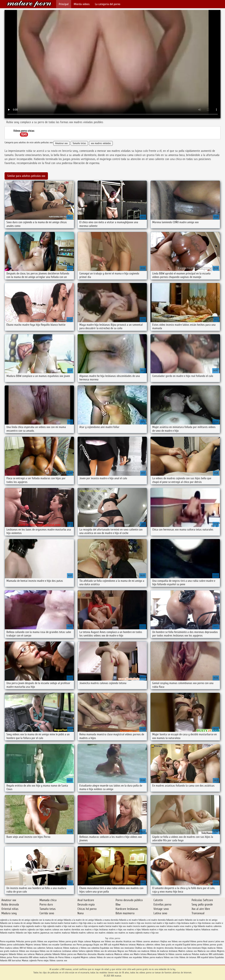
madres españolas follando (181, 930)
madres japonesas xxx (43, 933)
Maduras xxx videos (207, 951)
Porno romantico (21, 957)
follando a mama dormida (106, 920)
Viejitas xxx (166, 941)
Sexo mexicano (194, 948)
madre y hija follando (195, 926)
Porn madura (6, 948)
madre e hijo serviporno (87, 926)
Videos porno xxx (69, 954)
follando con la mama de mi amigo (16, 923)
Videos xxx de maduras (50, 951)
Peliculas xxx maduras (139, 951)
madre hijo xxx (119, 926)
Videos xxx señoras (26, 954)
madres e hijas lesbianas (96, 930)
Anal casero (208, 941)
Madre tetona (140, 954)
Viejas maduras (209, 948)
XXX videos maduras (38, 957)
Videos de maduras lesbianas (164, 951)
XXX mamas (29, 4)
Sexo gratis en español (172, 945)
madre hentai (105, 926)
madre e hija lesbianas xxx (202, 923)
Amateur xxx (61, 143)
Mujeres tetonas (33, 945)
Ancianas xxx (181, 948)
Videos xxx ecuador (51, 945)
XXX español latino (206, 957)
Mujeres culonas (88, 957)
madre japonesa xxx (150, 926)
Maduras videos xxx (124, 954)
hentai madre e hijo (73, 923)
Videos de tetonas (188, 957)
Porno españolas (8, 941)
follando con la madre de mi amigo (201, 920)
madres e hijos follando (138, 930)
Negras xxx (123, 951)
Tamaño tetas (79, 143)
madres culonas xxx (54, 930)
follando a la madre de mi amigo (79, 920)
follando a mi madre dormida (152, 920)
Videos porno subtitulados (12, 945)
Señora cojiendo (86, 951)
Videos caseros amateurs (148, 941)
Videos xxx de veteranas (105, 951)
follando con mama (41, 923)
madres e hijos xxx (158, 930)
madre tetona (166, 926)
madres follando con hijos (20, 933)
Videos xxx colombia (90, 948)
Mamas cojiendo (29, 960)
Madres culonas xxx (188, 951)
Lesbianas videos (70, 951)
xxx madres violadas (101, 143)
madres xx (123, 933)
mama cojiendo (136, 933)
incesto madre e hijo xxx (133, 923)
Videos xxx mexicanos (124, 948)
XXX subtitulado (216, 954)
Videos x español (72, 957)
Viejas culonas (85, 941)
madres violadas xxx (108, 933)
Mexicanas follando (156, 954)
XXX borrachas (15, 960)
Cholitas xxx (140, 948)
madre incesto (133, 926)
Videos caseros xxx (58, 960)
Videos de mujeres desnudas (160, 948)
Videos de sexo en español (109, 957)
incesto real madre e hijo (157, 923)
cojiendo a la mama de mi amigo (15, 920)
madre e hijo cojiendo (45, 926)
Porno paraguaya (85, 945)
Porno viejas (43, 960)
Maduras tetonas (128, 945)
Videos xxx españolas (132, 957)
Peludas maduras (200, 954)
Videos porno (197, 941)
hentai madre (57, 923)
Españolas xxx (107, 948)
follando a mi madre (128, 920)
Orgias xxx (99, 945)
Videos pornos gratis (213, 945)
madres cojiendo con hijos (32, 930)
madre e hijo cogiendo (24, 926)
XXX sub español (111, 945)
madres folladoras (202, 930)
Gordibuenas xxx (68, 945)
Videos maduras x (72, 948)
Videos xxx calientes (36, 948)
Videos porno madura (153, 957)
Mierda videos (82, 4)
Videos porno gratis (68, 941)
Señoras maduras (54, 948)
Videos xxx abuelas (114, 941)
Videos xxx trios (172, 957)
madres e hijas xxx (118, 930)
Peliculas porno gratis (27, 941)
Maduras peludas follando (48, 954)
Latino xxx (219, 941)
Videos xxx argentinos (48, 941)
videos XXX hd (19, 948)
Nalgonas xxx (98, 941)
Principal (64, 4)
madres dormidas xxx (74, 930)
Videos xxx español (181, 941)
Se (167, 954)
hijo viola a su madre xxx (95, 923)
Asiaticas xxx (129, 941)
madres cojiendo (11, 930)
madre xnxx (179, 926)
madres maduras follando (66, 933)
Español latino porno (193, 945)
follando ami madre (175, 920)
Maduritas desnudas (87, 954)
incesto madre (114, 923)
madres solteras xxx (88, 933)
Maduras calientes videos (148, 945)
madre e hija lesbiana (179, 923)
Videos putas (6, 957)
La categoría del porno (108, 4)
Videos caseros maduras (180, 954)
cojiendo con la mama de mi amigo (47, 920)
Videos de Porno (56, 957)
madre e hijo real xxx (65, 926)
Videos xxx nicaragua (29, 951)
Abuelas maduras (106, 954)
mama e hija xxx (151, 933)
